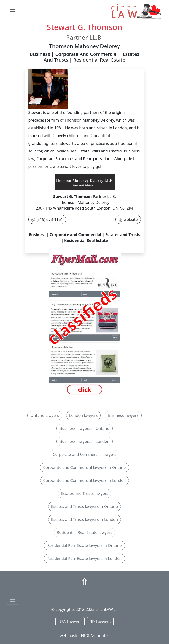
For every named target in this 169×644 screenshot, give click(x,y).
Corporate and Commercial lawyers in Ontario (84, 467)
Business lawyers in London (84, 441)
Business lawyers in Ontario (85, 428)
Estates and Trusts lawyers (85, 493)
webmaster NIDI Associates (85, 636)
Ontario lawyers (45, 415)
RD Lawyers (100, 622)
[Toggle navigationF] (13, 600)
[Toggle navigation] (13, 11)
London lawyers (84, 415)
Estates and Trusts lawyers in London (85, 519)
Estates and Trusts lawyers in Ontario (85, 506)
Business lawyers (123, 415)
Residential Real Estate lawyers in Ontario (84, 545)
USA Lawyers (70, 622)
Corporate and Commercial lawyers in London (85, 480)
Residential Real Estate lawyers (84, 532)
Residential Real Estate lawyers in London (84, 559)
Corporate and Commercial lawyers (84, 454)
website (131, 219)
